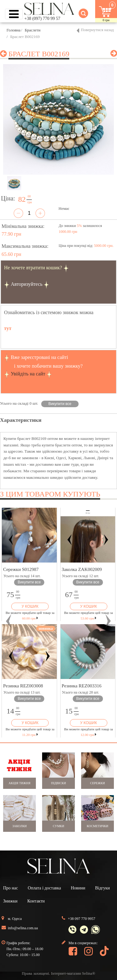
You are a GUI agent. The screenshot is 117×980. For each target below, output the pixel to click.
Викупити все (60, 404)
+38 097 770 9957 (82, 919)
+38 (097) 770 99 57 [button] (42, 19)
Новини (78, 888)
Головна (14, 30)
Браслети (32, 30)
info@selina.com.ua (23, 928)
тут (8, 328)
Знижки (10, 901)
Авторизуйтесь (27, 284)
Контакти (36, 901)
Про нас (11, 888)
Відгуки (102, 888)
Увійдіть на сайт (28, 374)
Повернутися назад (97, 30)
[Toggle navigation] (14, 14)
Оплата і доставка (44, 888)
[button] (9, 621)
